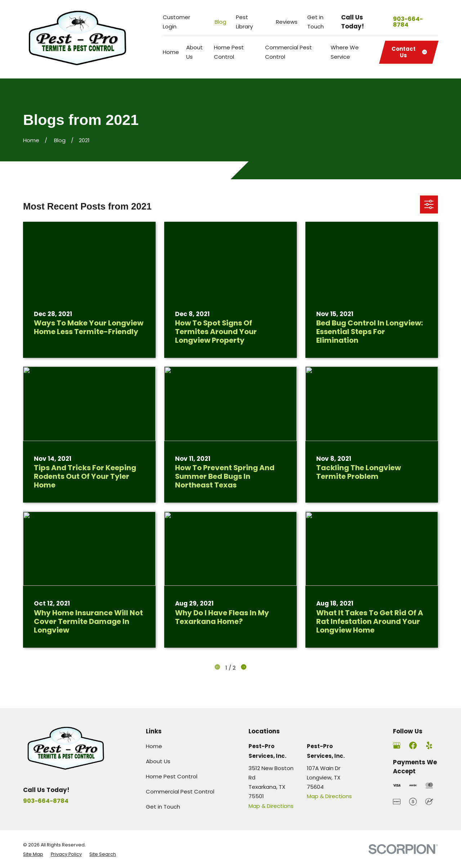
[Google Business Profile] (397, 745)
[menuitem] (33, 854)
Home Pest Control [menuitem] (229, 52)
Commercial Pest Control (180, 791)
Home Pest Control (172, 776)
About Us (158, 761)
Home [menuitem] (171, 52)
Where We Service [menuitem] (345, 52)
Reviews (287, 22)
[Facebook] (413, 745)
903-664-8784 (408, 22)
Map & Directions (271, 806)
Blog (220, 22)
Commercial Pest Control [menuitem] (288, 52)
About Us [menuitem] (194, 52)
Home (154, 746)
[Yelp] (429, 745)
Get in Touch (163, 807)
